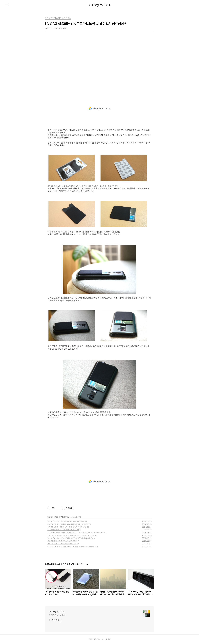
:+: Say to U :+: (100, 5)
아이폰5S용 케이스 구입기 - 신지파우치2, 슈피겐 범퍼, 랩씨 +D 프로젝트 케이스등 (75, 533)
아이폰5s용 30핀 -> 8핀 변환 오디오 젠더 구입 (63, 530)
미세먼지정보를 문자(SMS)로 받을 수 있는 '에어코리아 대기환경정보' (71, 535)
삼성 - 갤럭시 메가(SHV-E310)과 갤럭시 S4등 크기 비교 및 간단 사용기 (72, 546)
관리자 (108, 639)
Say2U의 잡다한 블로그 (58, 615)
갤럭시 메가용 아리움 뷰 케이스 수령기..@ (62, 544)
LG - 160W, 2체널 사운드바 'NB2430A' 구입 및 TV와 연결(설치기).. (70, 538)
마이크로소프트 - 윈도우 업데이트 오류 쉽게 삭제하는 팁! (67, 527)
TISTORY (100, 639)
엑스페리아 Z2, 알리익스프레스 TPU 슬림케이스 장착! (66, 521)
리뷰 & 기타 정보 (64, 517)
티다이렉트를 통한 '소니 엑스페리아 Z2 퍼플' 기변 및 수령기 (68, 524)
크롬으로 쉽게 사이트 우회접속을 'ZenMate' (62, 541)
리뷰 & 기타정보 (53, 517)
